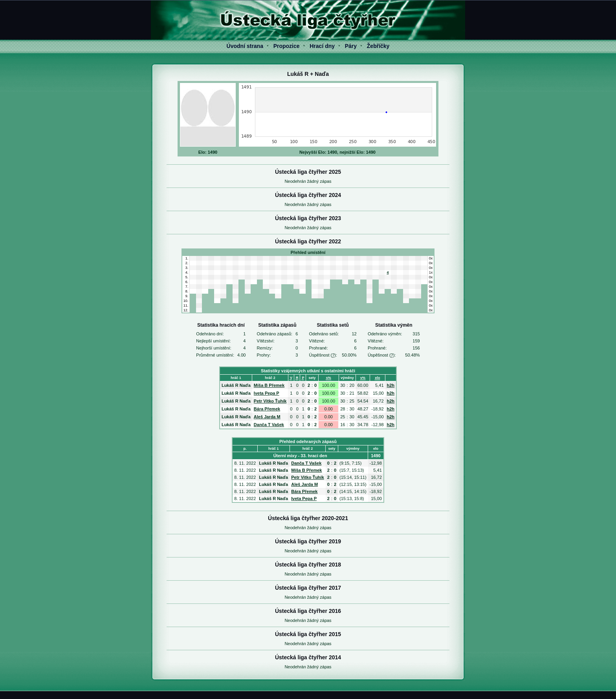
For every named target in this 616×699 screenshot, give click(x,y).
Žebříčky (378, 46)
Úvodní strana (245, 46)
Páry (351, 46)
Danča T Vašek (269, 425)
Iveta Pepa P (267, 393)
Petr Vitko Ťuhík (270, 401)
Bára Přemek (267, 409)
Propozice (287, 46)
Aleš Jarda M (267, 417)
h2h (391, 385)
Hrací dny (322, 46)
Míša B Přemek (269, 385)
